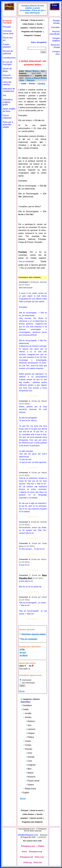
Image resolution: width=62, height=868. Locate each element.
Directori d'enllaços (7, 77)
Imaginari (31, 765)
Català (23, 84)
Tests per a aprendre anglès (8, 125)
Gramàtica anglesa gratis (8, 102)
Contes (27, 745)
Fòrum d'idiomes (7, 117)
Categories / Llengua (32, 35)
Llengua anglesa (56, 39)
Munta (22, 691)
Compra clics (56, 53)
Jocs (29, 725)
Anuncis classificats (55, 33)
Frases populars (7, 46)
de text (23, 652)
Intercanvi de (9, 90)
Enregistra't (42, 42)
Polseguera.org (35, 852)
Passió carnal (33, 781)
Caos (29, 761)
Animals (30, 757)
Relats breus (30, 789)
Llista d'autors (28, 24)
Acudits (27, 713)
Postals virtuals (56, 22)
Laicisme (31, 729)
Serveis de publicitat (8, 52)
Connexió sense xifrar (8, 32)
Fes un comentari (26, 261)
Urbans (30, 785)
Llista (7, 83)
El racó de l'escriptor (8, 63)
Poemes (28, 749)
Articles (32, 84)
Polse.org (28, 862)
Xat (4, 95)
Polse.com (39, 857)
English (25, 793)
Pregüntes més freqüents (32, 32)
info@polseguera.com (28, 835)
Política (30, 737)
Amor (29, 753)
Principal (7, 27)
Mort (29, 769)
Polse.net (38, 862)
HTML (22, 649)
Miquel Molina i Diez (35, 71)
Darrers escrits (36, 28)
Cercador (55, 27)
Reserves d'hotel (55, 46)
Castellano (27, 705)
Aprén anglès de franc (9, 110)
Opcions (31, 80)
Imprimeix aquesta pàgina (34, 634)
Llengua (41, 83)
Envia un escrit (37, 20)
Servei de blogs (7, 70)
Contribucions (9, 58)
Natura (30, 773)
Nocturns (31, 777)
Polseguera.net (26, 857)
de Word (23, 655)
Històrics (30, 721)
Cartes (27, 741)
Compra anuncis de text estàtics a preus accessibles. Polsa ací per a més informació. (33, 9)
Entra (33, 42)
